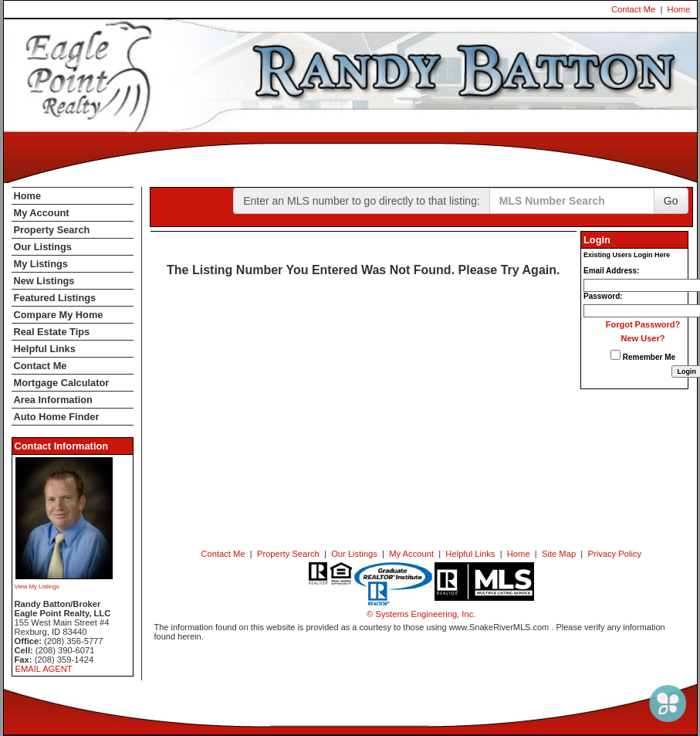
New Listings (44, 281)
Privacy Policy (614, 554)
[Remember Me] (615, 355)
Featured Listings (55, 298)
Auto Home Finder (57, 417)
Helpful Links (45, 349)
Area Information (53, 400)
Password (602, 296)
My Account (42, 213)
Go (671, 201)
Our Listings (43, 247)
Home (679, 9)
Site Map (559, 554)
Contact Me (633, 9)
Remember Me (643, 356)
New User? (643, 338)
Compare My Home (59, 315)
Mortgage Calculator (62, 383)
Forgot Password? (643, 324)
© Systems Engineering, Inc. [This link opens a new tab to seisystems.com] (421, 614)
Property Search (52, 230)
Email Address (610, 271)
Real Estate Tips (52, 332)
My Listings (41, 264)
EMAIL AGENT (44, 669)
